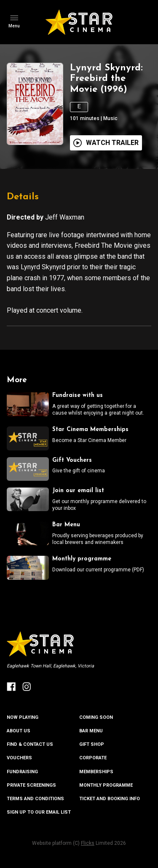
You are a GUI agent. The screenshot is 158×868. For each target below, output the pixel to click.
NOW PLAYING (23, 717)
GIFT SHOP (92, 744)
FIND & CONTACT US (30, 744)
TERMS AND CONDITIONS (35, 799)
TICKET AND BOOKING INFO (110, 799)
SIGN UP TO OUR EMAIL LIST (39, 812)
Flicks (88, 843)
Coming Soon (96, 717)
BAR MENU (91, 731)
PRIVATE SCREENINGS (31, 785)
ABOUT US (19, 731)
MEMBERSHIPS (96, 772)
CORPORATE (93, 758)
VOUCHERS (19, 758)
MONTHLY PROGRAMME (106, 785)
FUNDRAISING (22, 772)
